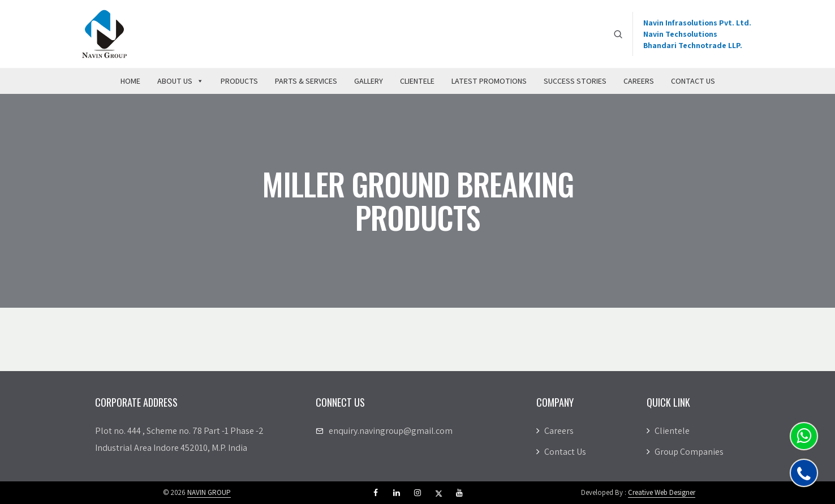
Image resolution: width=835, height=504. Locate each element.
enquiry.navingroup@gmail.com (391, 431)
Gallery (369, 81)
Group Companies (685, 452)
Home (130, 81)
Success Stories (575, 81)
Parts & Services (306, 81)
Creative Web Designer (662, 492)
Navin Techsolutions (680, 34)
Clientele (417, 81)
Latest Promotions (489, 81)
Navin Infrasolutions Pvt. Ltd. (697, 23)
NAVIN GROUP (209, 492)
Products (239, 81)
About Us (180, 81)
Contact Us (693, 81)
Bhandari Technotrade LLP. (693, 45)
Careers (639, 81)
